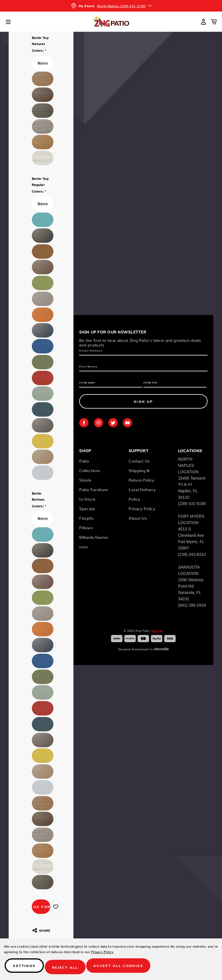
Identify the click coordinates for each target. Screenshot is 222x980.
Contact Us (139, 460)
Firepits (86, 517)
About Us (138, 517)
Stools (85, 479)
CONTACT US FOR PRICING (41, 907)
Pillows (86, 527)
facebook (84, 423)
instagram (99, 423)
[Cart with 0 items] (214, 22)
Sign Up (144, 401)
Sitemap (157, 630)
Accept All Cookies (123, 969)
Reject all (68, 969)
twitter (113, 423)
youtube (127, 423)
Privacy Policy (142, 508)
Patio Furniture (94, 489)
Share (41, 930)
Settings (26, 969)
